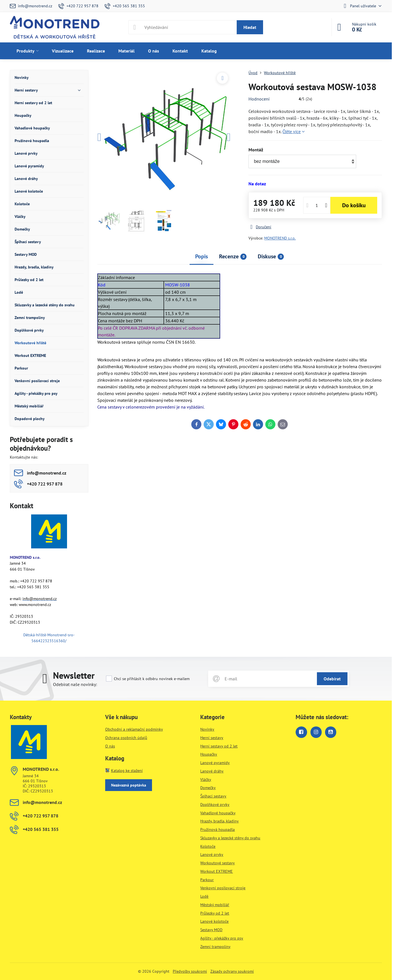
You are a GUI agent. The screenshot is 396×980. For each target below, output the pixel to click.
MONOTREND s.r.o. (280, 238)
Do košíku (354, 205)
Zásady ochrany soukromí (232, 971)
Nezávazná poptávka (129, 785)
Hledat (250, 27)
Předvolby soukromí (190, 971)
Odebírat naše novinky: (75, 684)
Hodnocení (259, 99)
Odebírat (332, 679)
